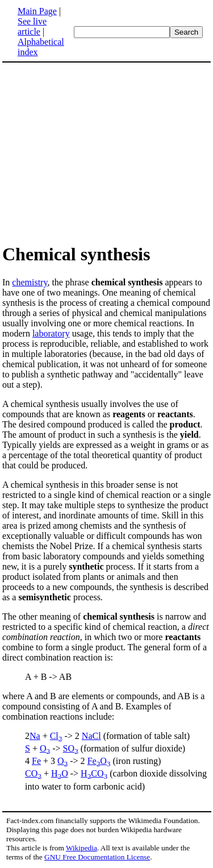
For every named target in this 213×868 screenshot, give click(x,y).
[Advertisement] (107, 152)
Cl (56, 736)
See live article (32, 26)
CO (33, 773)
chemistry (30, 282)
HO (60, 773)
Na (35, 736)
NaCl (91, 736)
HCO (94, 773)
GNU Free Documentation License (97, 857)
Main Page (37, 11)
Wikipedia (82, 848)
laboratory (51, 333)
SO (71, 748)
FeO (99, 761)
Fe (36, 761)
